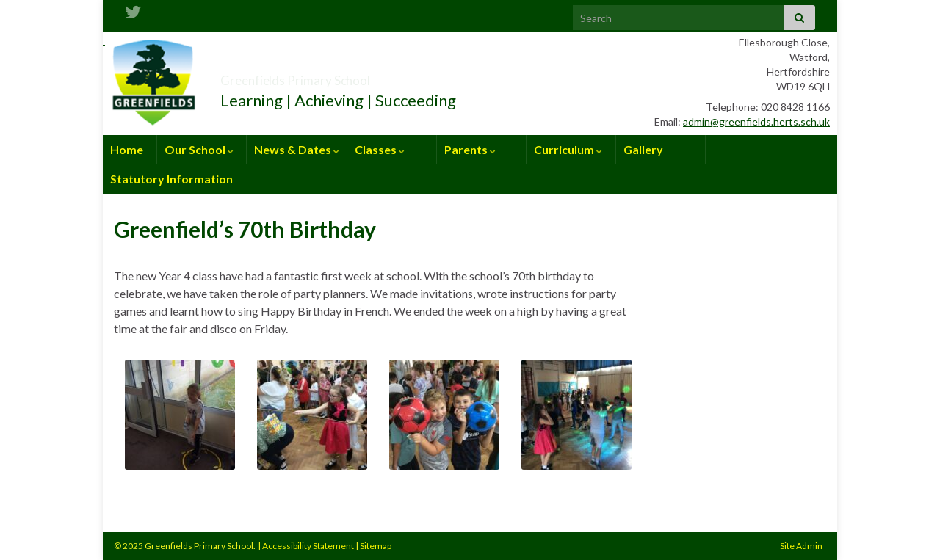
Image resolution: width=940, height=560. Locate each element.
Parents (470, 149)
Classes (380, 149)
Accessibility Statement (308, 546)
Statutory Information (171, 179)
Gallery (643, 149)
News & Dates (297, 149)
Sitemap (376, 546)
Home (127, 149)
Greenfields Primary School (349, 76)
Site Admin (801, 546)
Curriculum (568, 149)
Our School (199, 149)
